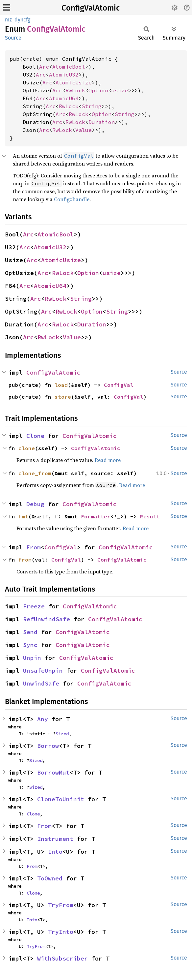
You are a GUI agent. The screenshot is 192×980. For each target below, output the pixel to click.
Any (43, 719)
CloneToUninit (61, 799)
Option (98, 90)
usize (120, 90)
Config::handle (72, 199)
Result (150, 516)
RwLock (75, 90)
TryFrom (61, 905)
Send (30, 632)
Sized (62, 734)
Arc (44, 67)
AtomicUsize (74, 82)
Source (13, 38)
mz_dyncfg (18, 20)
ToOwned (50, 878)
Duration (102, 122)
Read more (108, 460)
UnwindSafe (41, 683)
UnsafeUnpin (43, 671)
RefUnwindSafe (47, 619)
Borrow (48, 746)
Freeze (34, 606)
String (92, 106)
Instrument (55, 839)
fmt (23, 516)
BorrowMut (53, 772)
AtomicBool (69, 67)
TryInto (61, 932)
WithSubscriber (62, 958)
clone (27, 448)
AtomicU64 (64, 98)
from (25, 560)
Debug (35, 504)
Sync (30, 645)
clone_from (35, 473)
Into (55, 852)
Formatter (96, 516)
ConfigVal (119, 385)
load (61, 385)
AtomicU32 (64, 75)
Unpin (32, 658)
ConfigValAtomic (91, 8)
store (63, 397)
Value (84, 130)
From (34, 547)
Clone (35, 436)
